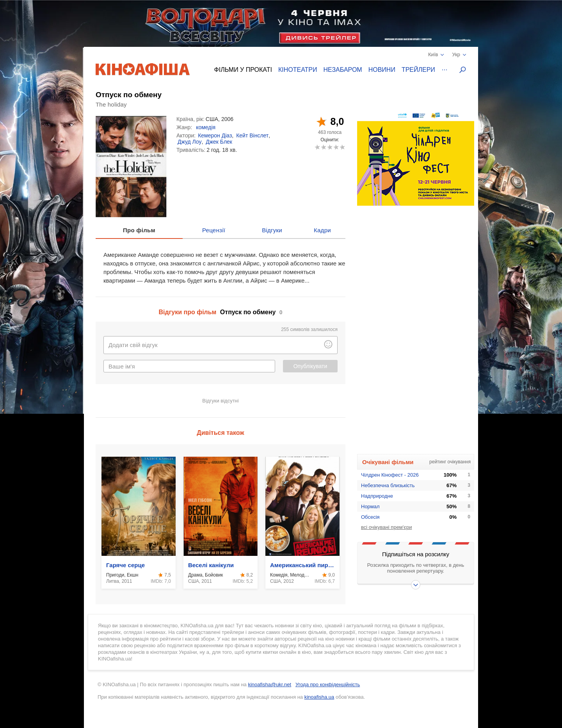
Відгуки (272, 230)
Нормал (370, 506)
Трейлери (418, 70)
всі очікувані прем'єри (386, 527)
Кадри (322, 230)
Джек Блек (219, 142)
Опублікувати (310, 366)
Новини (382, 70)
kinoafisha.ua (319, 697)
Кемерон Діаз (215, 135)
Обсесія (370, 517)
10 (342, 147)
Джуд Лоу (189, 142)
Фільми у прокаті (243, 70)
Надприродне (377, 496)
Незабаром (343, 70)
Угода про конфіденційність (328, 684)
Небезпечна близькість (388, 485)
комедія (206, 127)
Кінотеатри (298, 70)
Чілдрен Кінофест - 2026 (390, 475)
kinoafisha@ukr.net (269, 684)
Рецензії (214, 230)
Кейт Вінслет (252, 135)
